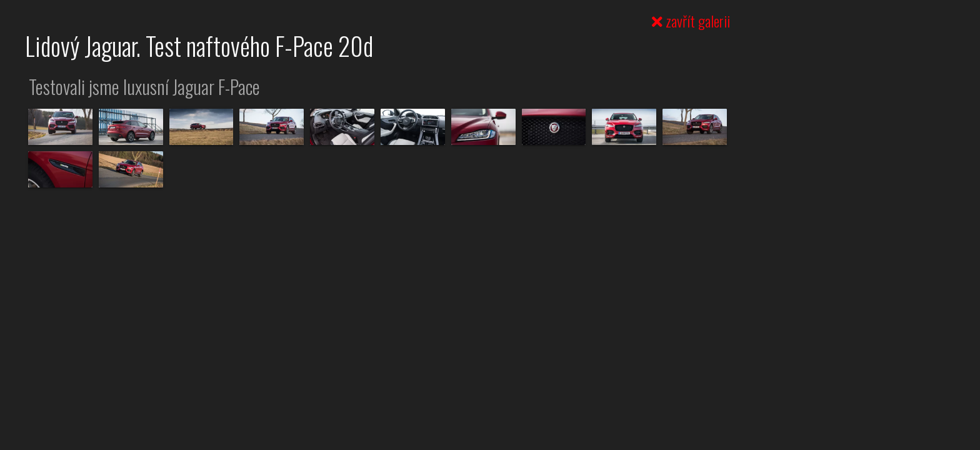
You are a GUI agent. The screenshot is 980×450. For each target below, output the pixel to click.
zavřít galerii (691, 21)
